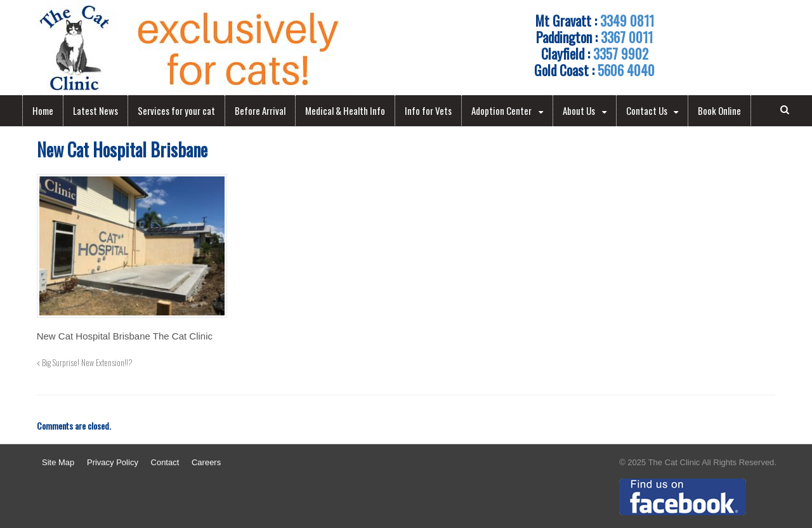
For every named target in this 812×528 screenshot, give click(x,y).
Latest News (95, 110)
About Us (579, 110)
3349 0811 (627, 20)
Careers (206, 462)
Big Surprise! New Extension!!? (85, 363)
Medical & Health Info (345, 110)
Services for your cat (176, 110)
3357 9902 (621, 53)
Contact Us (647, 110)
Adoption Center (501, 110)
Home (43, 110)
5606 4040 (626, 70)
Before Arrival (260, 110)
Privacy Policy (113, 462)
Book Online (719, 110)
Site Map (58, 462)
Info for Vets (428, 110)
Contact (165, 462)
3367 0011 (627, 37)
